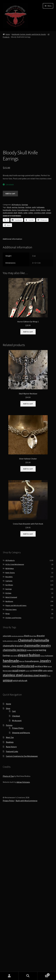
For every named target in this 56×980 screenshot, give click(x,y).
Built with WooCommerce (27, 966)
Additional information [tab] (12, 404)
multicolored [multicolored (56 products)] (26, 831)
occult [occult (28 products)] (15, 836)
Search (28, 976)
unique (49, 378)
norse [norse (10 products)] (50, 832)
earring (15, 373)
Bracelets (9, 742)
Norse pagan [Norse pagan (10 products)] (7, 836)
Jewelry (32, 376)
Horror (14, 376)
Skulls (20, 378)
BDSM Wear (10, 734)
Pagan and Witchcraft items (16, 771)
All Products (16, 370)
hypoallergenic (23, 376)
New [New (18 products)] (45, 832)
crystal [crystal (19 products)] (35, 816)
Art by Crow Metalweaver (15, 730)
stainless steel (40, 378)
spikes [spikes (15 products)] (50, 836)
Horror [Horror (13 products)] (22, 827)
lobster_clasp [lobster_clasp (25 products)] (10, 832)
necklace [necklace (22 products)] (39, 832)
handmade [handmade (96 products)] (11, 826)
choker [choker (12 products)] (29, 816)
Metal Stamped (11, 763)
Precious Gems (11, 775)
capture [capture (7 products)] (16, 806)
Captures (9, 746)
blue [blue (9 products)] (35, 801)
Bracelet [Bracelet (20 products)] (41, 801)
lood (48, 376)
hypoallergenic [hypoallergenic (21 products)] (32, 827)
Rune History (11, 912)
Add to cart (10, 359)
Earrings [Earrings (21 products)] (7, 821)
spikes (31, 378)
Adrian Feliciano (23, 948)
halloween (40, 373)
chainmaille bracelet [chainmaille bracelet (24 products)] (13, 811)
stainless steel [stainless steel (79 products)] (13, 840)
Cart (14, 877)
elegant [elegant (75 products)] (23, 820)
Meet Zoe (10, 903)
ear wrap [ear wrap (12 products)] (14, 821)
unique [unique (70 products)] (8, 846)
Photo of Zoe (8, 942)
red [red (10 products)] (31, 836)
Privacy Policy (18, 893)
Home (8, 34)
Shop (8, 874)
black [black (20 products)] (27, 801)
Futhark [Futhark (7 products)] (43, 821)
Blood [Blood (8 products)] (31, 801)
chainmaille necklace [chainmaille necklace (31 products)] (15, 815)
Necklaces (9, 767)
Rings (8, 779)
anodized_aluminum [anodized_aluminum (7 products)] (18, 802)
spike (25, 378)
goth (34, 373)
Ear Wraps (9, 750)
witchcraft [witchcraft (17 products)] (23, 846)
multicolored (8, 378)
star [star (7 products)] (49, 841)
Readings (10, 908)
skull (15, 378)
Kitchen (8, 759)
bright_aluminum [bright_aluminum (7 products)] (8, 806)
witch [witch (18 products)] (15, 846)
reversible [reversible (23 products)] (37, 836)
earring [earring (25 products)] (43, 815)
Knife (38, 376)
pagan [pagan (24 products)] (22, 836)
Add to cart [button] (28, 497)
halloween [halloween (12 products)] (49, 821)
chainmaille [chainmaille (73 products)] (41, 806)
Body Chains (10, 738)
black (9, 373)
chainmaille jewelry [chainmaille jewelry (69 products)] (37, 811)
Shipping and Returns (21, 898)
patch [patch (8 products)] (27, 836)
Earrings (25, 370)
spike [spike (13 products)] (45, 836)
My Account (17, 886)
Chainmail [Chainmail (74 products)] (25, 806)
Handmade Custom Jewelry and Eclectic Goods (29, 34)
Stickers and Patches (13, 783)
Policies (9, 891)
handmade (7, 376)
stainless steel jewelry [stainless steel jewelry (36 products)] (35, 841)
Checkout (16, 881)
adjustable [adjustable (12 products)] (7, 801)
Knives (43, 376)
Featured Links (12, 917)
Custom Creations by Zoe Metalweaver (22, 922)
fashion (28, 373)
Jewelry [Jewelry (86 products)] (45, 826)
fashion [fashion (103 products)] (34, 820)
